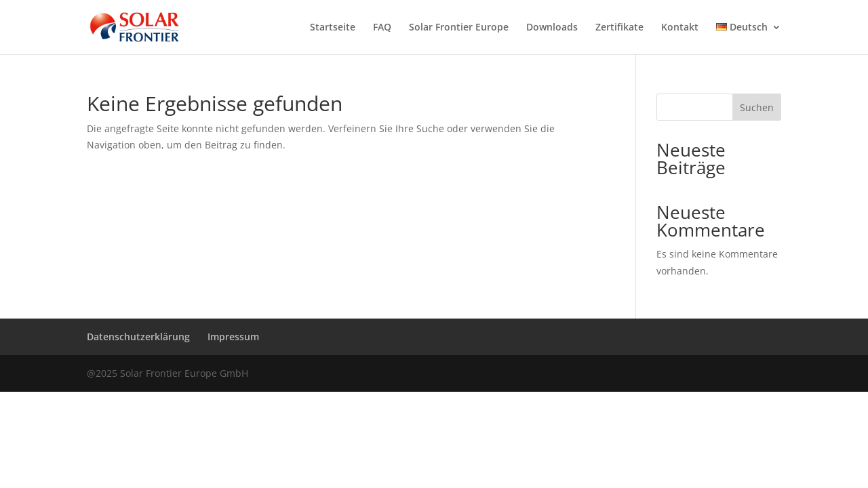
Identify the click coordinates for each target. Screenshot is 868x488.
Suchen (757, 107)
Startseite (333, 28)
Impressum (233, 337)
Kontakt (680, 28)
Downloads (552, 28)
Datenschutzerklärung (138, 337)
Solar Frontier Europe (459, 28)
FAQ (382, 28)
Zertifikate (619, 28)
